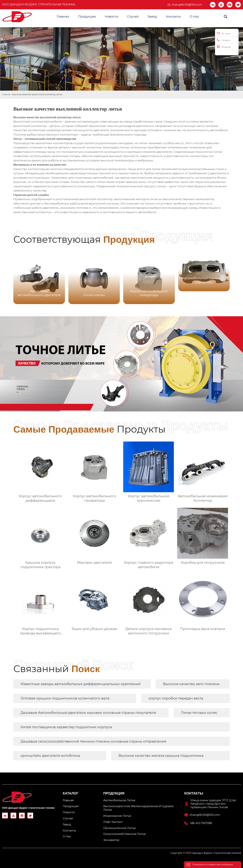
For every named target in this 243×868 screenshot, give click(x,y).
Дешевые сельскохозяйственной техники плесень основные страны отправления (93, 741)
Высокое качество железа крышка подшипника (161, 756)
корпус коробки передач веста (176, 698)
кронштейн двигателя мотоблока (50, 756)
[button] (223, 278)
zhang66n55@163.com (187, 5)
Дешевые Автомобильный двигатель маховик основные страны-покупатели (88, 713)
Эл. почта (224, 33)
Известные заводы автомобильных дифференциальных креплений (81, 684)
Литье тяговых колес (199, 713)
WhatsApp (224, 47)
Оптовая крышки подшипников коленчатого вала (65, 698)
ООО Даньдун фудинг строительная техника (39, 4)
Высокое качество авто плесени (191, 684)
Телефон (223, 40)
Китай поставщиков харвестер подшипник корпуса (66, 727)
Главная (6, 94)
